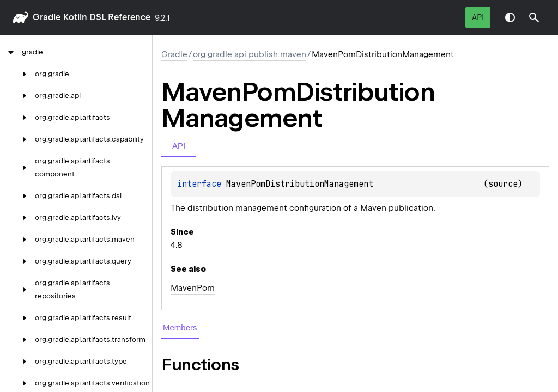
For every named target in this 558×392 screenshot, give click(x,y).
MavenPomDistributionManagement (300, 184)
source (503, 184)
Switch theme (510, 17)
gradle (47, 17)
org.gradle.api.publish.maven (250, 54)
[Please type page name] (534, 17)
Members (180, 327)
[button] (534, 17)
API (478, 17)
